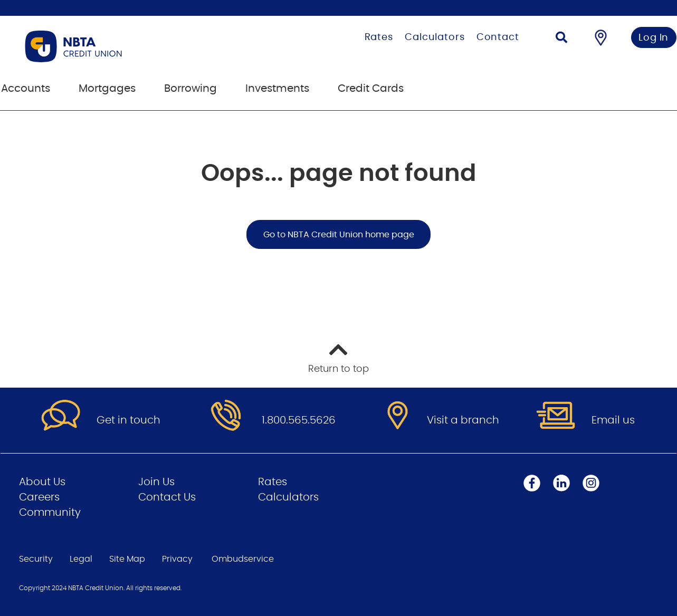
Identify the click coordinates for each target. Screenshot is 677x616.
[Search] (561, 39)
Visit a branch (463, 420)
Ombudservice (243, 559)
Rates (379, 37)
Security (36, 559)
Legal (81, 559)
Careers (39, 497)
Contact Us (167, 497)
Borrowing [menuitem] (190, 89)
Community (50, 513)
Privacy (177, 559)
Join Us (156, 482)
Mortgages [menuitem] (107, 89)
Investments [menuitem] (277, 89)
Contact (498, 37)
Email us (613, 420)
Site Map (127, 559)
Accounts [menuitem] (26, 89)
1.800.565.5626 (299, 420)
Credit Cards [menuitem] (371, 89)
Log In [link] (654, 38)
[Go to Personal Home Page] (126, 46)
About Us (42, 482)
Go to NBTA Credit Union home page (339, 235)
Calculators (435, 37)
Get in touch (128, 420)
